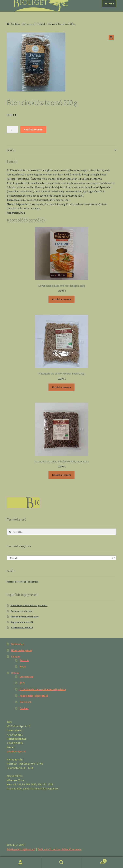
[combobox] (61, 558)
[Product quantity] (12, 130)
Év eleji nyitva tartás (21, 611)
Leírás (10, 150)
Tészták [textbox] (61, 558)
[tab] (61, 150)
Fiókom (15, 657)
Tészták (42, 24)
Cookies (24, 708)
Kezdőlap (15, 24)
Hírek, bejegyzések (22, 650)
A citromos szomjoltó (22, 628)
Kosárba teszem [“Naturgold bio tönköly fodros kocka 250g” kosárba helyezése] (62, 387)
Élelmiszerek (29, 24)
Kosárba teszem (33, 129)
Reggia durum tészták (22, 622)
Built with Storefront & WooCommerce (60, 849)
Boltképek (26, 702)
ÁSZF (22, 683)
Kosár (23, 667)
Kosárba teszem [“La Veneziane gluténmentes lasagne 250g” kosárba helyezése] (62, 299)
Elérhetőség (27, 677)
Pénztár (24, 660)
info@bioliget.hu (16, 751)
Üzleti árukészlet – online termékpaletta (43, 689)
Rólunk (15, 673)
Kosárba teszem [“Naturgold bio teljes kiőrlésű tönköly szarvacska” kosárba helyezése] (62, 475)
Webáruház (17, 644)
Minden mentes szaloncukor (25, 617)
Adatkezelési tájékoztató (34, 696)
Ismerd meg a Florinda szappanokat (29, 605)
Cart (94, 860)
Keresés (61, 862)
